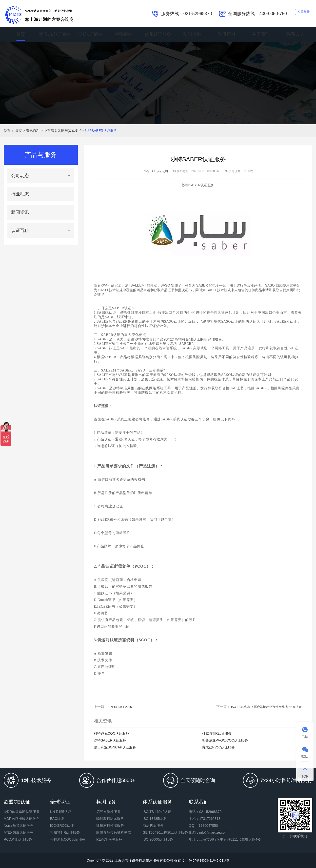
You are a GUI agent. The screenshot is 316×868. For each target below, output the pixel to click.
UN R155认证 (61, 812)
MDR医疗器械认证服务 (21, 819)
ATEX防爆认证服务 (19, 832)
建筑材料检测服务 (110, 826)
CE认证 (227, 860)
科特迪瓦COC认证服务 (111, 733)
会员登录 (299, 13)
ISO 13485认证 (154, 819)
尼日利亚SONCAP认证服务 (115, 747)
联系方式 (295, 35)
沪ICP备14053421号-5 (202, 860)
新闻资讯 (20, 212)
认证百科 (20, 230)
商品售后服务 (153, 826)
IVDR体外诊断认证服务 (22, 812)
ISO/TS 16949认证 (157, 812)
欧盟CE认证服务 (55, 35)
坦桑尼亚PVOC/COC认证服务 (225, 740)
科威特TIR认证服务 (217, 733)
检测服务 (124, 35)
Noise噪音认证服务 (19, 826)
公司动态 (20, 176)
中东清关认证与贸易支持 (63, 131)
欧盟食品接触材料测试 (114, 832)
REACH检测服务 (109, 839)
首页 (21, 35)
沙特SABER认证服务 (101, 131)
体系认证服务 (158, 35)
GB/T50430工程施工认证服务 (165, 832)
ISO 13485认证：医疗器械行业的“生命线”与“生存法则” (261, 707)
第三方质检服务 (108, 812)
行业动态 (20, 194)
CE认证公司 (160, 171)
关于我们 (261, 35)
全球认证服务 (89, 35)
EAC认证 (57, 819)
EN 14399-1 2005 (122, 707)
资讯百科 (227, 35)
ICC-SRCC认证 (62, 826)
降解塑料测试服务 (110, 819)
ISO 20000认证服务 (158, 839)
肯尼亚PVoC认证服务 (218, 747)
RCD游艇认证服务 (18, 839)
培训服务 (192, 35)
